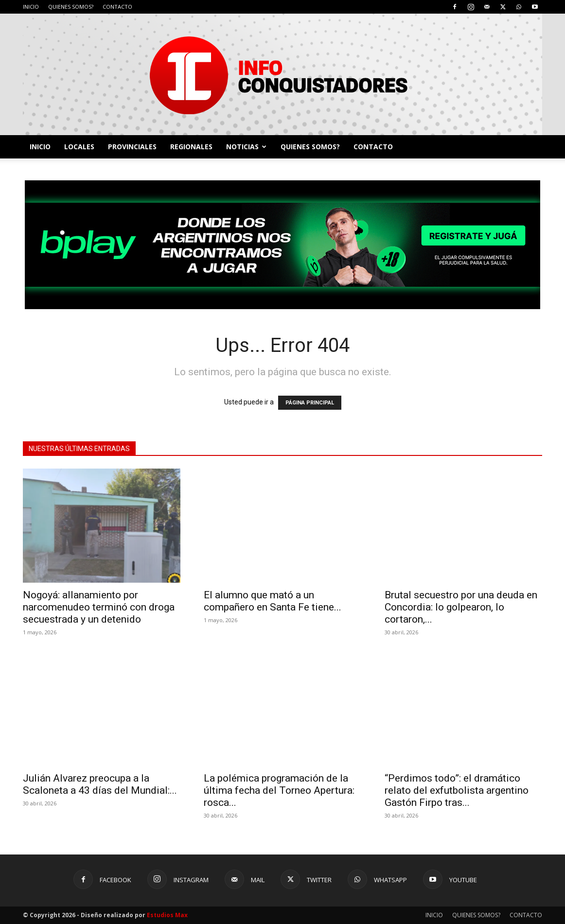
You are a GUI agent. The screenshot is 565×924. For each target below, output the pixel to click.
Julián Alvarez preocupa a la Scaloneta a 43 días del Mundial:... (100, 784)
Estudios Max (167, 915)
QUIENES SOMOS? (71, 7)
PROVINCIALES (132, 147)
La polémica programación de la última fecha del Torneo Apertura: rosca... (279, 790)
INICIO (31, 7)
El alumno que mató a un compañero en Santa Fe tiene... (273, 601)
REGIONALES (191, 147)
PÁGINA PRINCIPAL (310, 403)
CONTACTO (117, 7)
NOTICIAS (246, 147)
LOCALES (79, 147)
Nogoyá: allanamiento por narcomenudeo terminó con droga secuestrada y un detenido (99, 607)
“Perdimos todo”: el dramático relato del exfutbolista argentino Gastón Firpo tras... (457, 790)
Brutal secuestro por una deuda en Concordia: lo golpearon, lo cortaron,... (461, 607)
